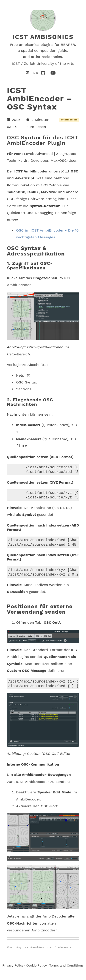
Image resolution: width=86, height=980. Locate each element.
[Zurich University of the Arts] (33, 73)
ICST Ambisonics (43, 37)
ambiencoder (43, 952)
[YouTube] (53, 73)
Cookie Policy (36, 970)
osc (12, 952)
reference (64, 952)
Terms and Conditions (67, 970)
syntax (23, 952)
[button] (81, 5)
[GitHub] (43, 73)
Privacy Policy (13, 970)
